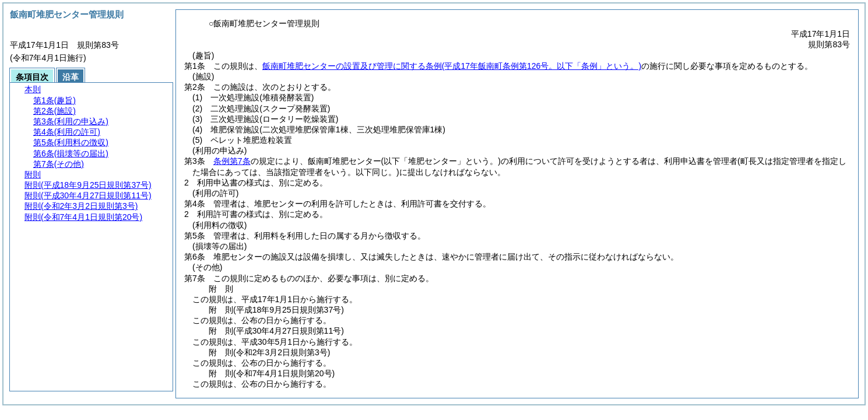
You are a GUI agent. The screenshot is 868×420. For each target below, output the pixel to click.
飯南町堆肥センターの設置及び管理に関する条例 (452, 66)
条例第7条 (232, 161)
